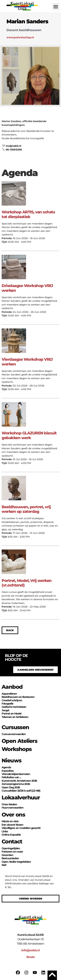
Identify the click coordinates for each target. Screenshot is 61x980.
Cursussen (15, 727)
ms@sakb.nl (12, 146)
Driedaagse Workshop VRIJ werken (27, 288)
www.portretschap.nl (20, 37)
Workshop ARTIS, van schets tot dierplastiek (28, 214)
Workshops (17, 749)
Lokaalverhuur (21, 797)
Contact (12, 841)
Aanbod (12, 687)
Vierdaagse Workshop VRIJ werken (27, 362)
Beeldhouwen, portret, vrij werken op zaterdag (26, 509)
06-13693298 (12, 150)
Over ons (13, 815)
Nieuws (11, 760)
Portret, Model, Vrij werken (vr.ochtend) (27, 583)
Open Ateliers (19, 741)
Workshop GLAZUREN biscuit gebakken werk (29, 435)
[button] (56, 7)
